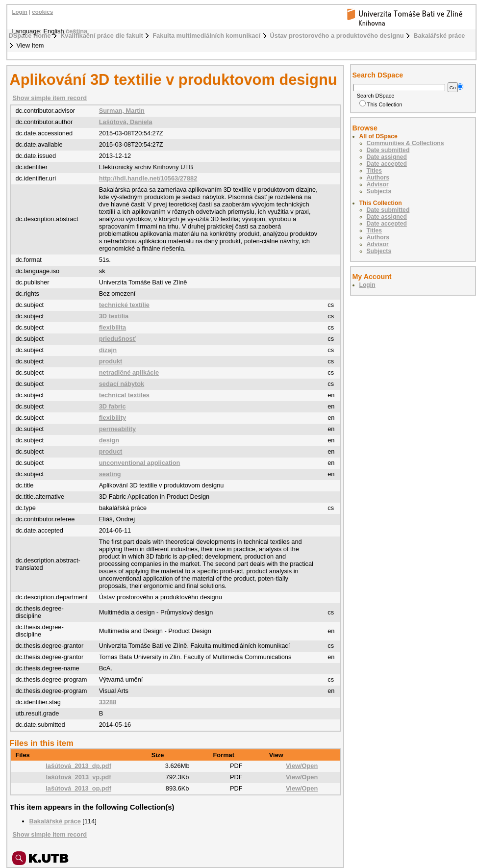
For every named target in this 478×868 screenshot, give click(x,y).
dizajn (108, 350)
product (111, 451)
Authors (378, 178)
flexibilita (113, 327)
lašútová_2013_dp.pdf (78, 766)
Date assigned (387, 157)
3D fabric (113, 406)
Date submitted (388, 150)
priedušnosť (117, 339)
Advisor (378, 184)
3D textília (114, 316)
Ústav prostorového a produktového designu (337, 36)
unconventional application (140, 463)
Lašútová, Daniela (126, 122)
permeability (117, 429)
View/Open (302, 766)
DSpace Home (30, 36)
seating (110, 474)
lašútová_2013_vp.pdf (79, 777)
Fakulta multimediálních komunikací (206, 36)
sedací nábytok (122, 384)
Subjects (379, 191)
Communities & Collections (405, 143)
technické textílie (124, 305)
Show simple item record (50, 98)
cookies (42, 12)
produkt (111, 361)
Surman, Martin (122, 111)
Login (20, 12)
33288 (108, 702)
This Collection (381, 104)
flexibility (113, 418)
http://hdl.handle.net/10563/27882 (148, 178)
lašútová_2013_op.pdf (78, 788)
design (109, 440)
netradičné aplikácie (129, 372)
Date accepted (387, 164)
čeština (76, 31)
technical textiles (124, 395)
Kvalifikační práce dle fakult (102, 36)
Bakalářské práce (439, 36)
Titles (375, 171)
